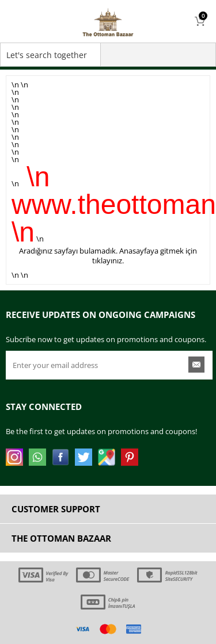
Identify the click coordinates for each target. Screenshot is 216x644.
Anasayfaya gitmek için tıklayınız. (145, 256)
